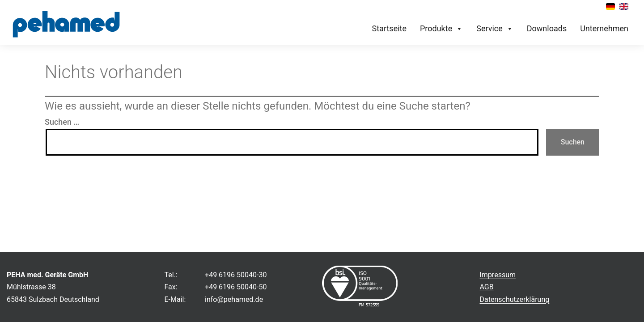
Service (495, 29)
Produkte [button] (441, 29)
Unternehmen (604, 28)
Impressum (498, 275)
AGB (487, 287)
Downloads (547, 28)
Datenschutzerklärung (515, 299)
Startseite (389, 28)
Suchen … (62, 122)
